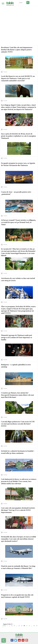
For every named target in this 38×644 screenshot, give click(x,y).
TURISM (5, 72)
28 (19, 626)
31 (27, 626)
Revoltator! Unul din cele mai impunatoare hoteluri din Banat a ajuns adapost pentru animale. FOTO (17, 50)
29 (22, 626)
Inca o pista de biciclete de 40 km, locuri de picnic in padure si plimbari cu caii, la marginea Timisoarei (18, 136)
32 (29, 626)
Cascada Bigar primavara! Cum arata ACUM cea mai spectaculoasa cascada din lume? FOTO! (18, 424)
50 (37, 626)
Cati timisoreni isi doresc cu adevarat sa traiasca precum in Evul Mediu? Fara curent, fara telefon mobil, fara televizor (19, 481)
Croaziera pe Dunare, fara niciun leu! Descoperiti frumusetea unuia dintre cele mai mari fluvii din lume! (17, 395)
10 (12, 626)
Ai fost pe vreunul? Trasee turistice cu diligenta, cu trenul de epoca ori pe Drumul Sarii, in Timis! (18, 222)
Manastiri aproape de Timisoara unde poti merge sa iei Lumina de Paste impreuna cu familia (17, 337)
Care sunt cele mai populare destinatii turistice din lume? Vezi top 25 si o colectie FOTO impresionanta (18, 510)
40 (34, 626)
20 (14, 626)
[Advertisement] (19, 20)
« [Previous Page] (7, 626)
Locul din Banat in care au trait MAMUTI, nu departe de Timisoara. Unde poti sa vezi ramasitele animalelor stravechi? (18, 78)
